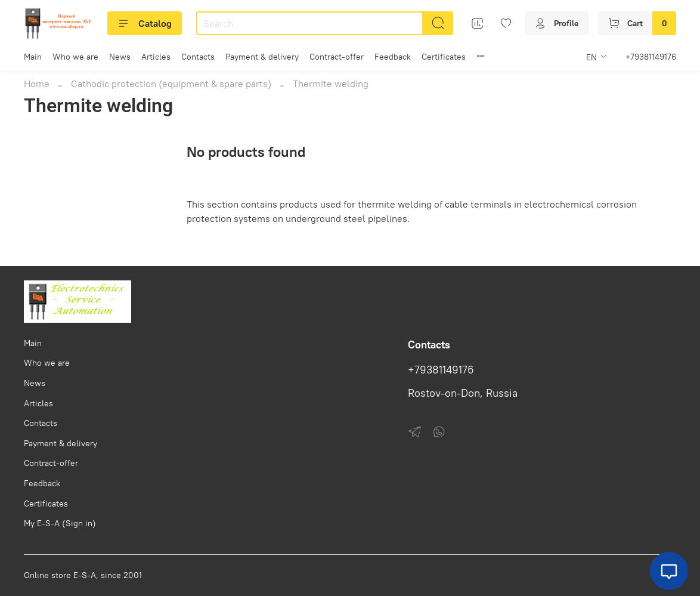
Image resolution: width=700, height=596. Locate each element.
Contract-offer (337, 57)
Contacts (198, 57)
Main (33, 57)
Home (37, 84)
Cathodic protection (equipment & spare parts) (171, 84)
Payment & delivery (262, 57)
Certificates (444, 57)
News (120, 57)
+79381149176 (651, 57)
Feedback (393, 57)
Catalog (145, 23)
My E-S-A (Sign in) (60, 523)
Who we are (75, 57)
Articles (156, 57)
